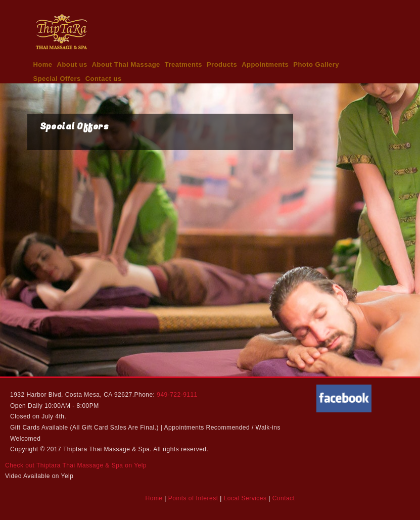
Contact (284, 498)
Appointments (265, 64)
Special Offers (57, 79)
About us (72, 64)
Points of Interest (193, 498)
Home (43, 64)
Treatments (183, 64)
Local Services (245, 498)
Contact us (104, 79)
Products (222, 64)
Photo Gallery (316, 64)
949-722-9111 (177, 395)
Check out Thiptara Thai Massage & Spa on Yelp (76, 465)
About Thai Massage (126, 64)
